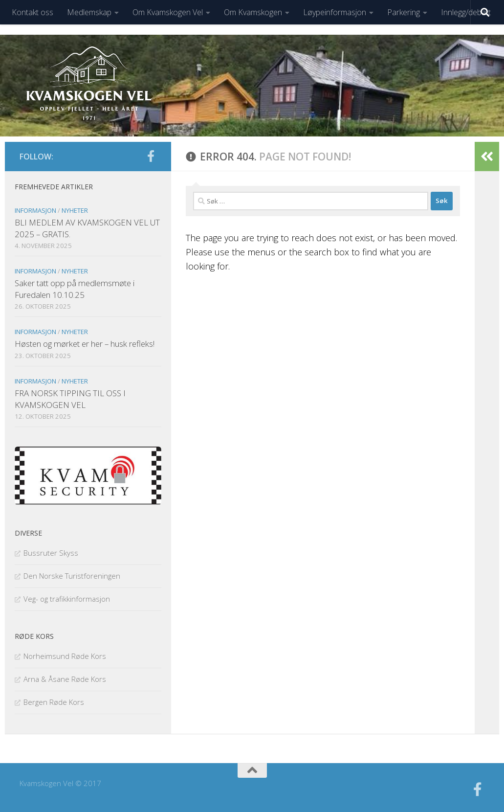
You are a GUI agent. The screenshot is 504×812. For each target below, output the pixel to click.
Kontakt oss (33, 12)
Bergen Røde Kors (54, 702)
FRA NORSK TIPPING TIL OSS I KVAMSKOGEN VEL (70, 399)
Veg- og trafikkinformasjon (67, 599)
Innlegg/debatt (466, 12)
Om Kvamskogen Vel (168, 12)
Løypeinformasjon (335, 12)
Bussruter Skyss (51, 553)
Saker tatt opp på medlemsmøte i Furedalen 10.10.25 (75, 289)
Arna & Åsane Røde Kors (65, 679)
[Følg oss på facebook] (151, 156)
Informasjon (35, 210)
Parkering (404, 12)
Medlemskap (89, 12)
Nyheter (75, 210)
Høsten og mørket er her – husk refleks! (85, 344)
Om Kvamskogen (253, 12)
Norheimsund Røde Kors (65, 656)
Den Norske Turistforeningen (72, 576)
